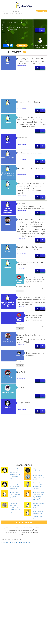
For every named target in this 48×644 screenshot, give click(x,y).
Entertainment (7, 17)
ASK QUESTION (41, 11)
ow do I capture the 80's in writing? (38, 505)
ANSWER (22, 45)
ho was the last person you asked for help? (38, 477)
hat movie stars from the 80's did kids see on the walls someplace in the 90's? (38, 496)
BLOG (24, 11)
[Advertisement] (24, 85)
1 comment (20, 269)
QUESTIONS (6, 11)
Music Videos (26, 17)
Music (17, 17)
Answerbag (5, 542)
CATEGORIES (16, 11)
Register (19, 13)
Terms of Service (15, 542)
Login (12, 13)
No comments (21, 66)
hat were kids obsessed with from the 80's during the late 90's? (38, 515)
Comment (20, 291)
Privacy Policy (26, 542)
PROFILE (5, 13)
